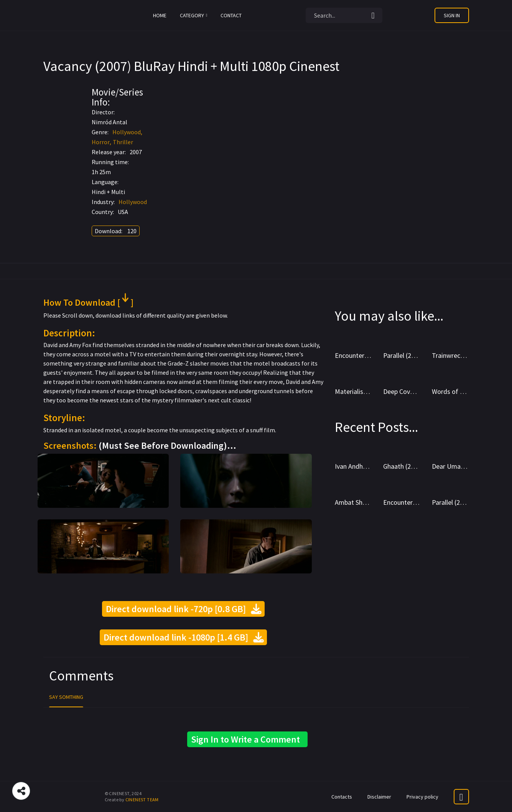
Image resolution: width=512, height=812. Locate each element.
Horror (101, 142)
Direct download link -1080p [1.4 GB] (183, 637)
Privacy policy (422, 797)
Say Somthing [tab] (66, 697)
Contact (231, 15)
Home (160, 15)
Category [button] (194, 15)
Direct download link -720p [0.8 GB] (183, 609)
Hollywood (127, 132)
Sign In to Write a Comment (247, 739)
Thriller (123, 142)
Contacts (342, 797)
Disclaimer (379, 797)
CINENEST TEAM (142, 800)
